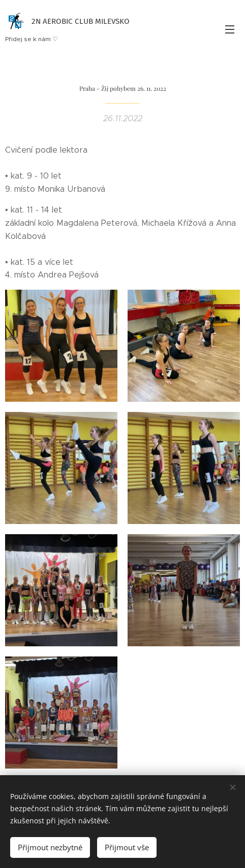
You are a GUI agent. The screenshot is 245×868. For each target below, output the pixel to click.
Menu (230, 29)
